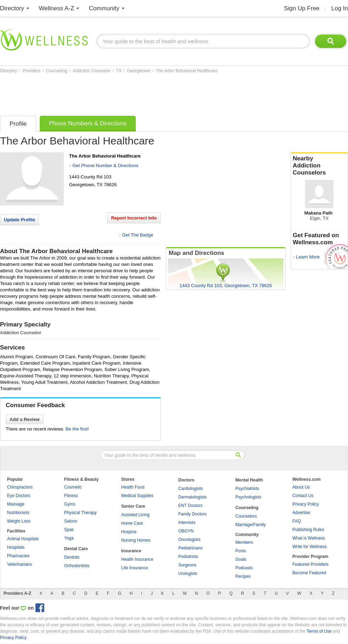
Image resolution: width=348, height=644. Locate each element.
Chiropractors (20, 487)
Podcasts (244, 568)
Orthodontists (77, 566)
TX (120, 71)
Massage (16, 504)
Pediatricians (190, 548)
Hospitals (16, 547)
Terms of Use (319, 631)
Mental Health (249, 480)
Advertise (301, 513)
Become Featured (309, 573)
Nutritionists (18, 513)
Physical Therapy (80, 513)
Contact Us (303, 496)
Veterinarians (19, 564)
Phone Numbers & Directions (88, 123)
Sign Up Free (302, 8)
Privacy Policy (306, 504)
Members (244, 542)
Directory (12, 8)
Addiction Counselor (92, 71)
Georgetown (139, 71)
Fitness (71, 496)
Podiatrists (188, 557)
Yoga (69, 538)
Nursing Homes (136, 540)
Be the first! (77, 429)
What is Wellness (309, 538)
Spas (69, 530)
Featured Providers (310, 564)
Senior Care (133, 506)
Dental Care (76, 549)
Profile (18, 124)
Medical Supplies (137, 496)
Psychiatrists (247, 489)
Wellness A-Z (57, 8)
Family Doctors (192, 514)
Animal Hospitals (23, 539)
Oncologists (189, 540)
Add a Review (25, 419)
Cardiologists (190, 489)
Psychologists (248, 497)
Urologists (188, 574)
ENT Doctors (190, 506)
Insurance (131, 551)
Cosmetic (73, 487)
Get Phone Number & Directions (105, 166)
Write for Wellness (310, 547)
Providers (32, 71)
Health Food (133, 487)
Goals (241, 559)
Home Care (132, 523)
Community (104, 8)
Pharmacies (18, 556)
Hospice (129, 532)
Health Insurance (137, 559)
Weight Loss (19, 521)
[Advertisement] (129, 93)
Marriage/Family (251, 525)
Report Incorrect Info (134, 218)
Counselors (246, 516)
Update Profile (19, 220)
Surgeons (187, 565)
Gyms (70, 504)
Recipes (243, 576)
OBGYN (186, 531)
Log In (340, 8)
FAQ (297, 521)
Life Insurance (134, 568)
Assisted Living (135, 515)
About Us (301, 487)
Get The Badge (137, 235)
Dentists (72, 557)
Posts (241, 551)
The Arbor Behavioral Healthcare (186, 71)
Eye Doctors (19, 496)
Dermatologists (192, 497)
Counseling (57, 71)
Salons (71, 521)
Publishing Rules (308, 530)
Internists (187, 523)
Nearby (319, 166)
